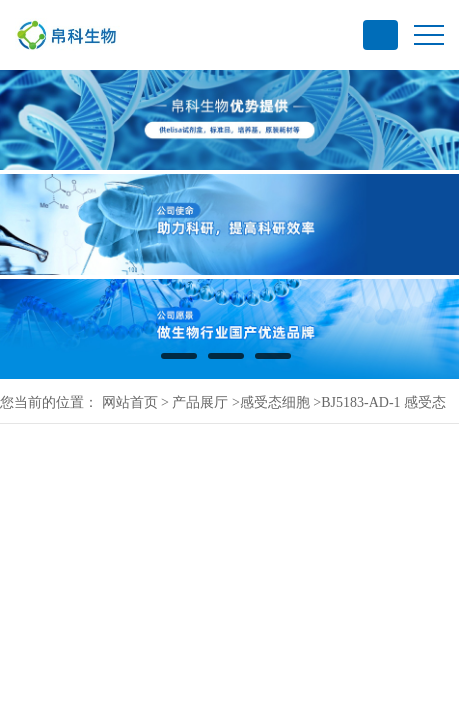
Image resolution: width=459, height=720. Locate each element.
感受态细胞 (275, 402)
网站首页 (130, 402)
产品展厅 (200, 402)
